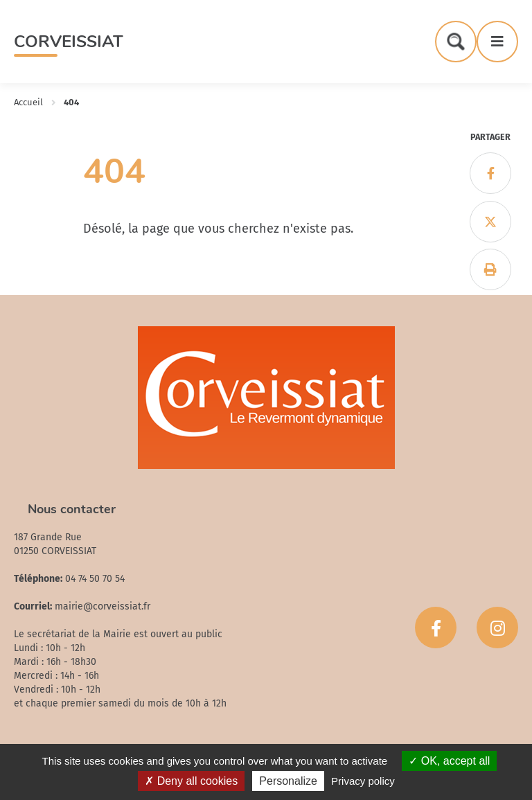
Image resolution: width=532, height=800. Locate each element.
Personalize (288, 781)
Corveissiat (69, 42)
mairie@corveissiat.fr (103, 606)
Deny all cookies (191, 781)
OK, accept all (449, 761)
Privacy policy (363, 781)
